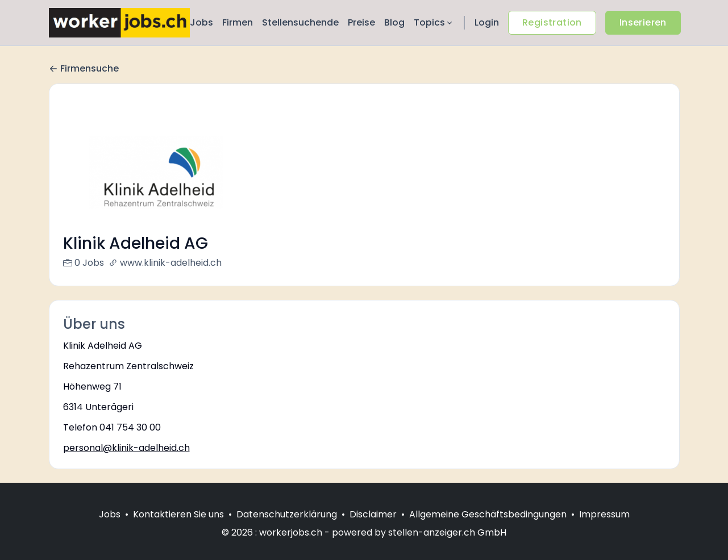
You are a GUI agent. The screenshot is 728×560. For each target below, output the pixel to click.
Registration (552, 22)
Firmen (238, 22)
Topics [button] (434, 22)
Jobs (201, 22)
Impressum (604, 528)
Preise (361, 22)
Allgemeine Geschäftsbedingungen (488, 528)
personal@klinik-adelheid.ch (126, 448)
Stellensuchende (300, 22)
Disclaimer (373, 528)
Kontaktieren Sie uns (178, 528)
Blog (394, 22)
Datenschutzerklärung (287, 528)
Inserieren (643, 22)
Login (487, 22)
